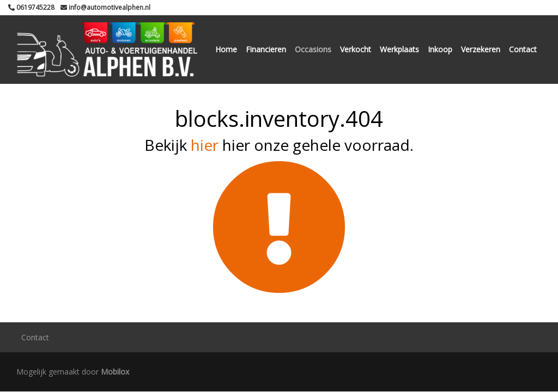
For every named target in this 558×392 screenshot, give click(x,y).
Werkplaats (399, 49)
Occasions (313, 49)
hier (205, 145)
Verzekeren (481, 49)
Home (226, 49)
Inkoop (440, 49)
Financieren (266, 49)
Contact (523, 49)
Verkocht (356, 49)
